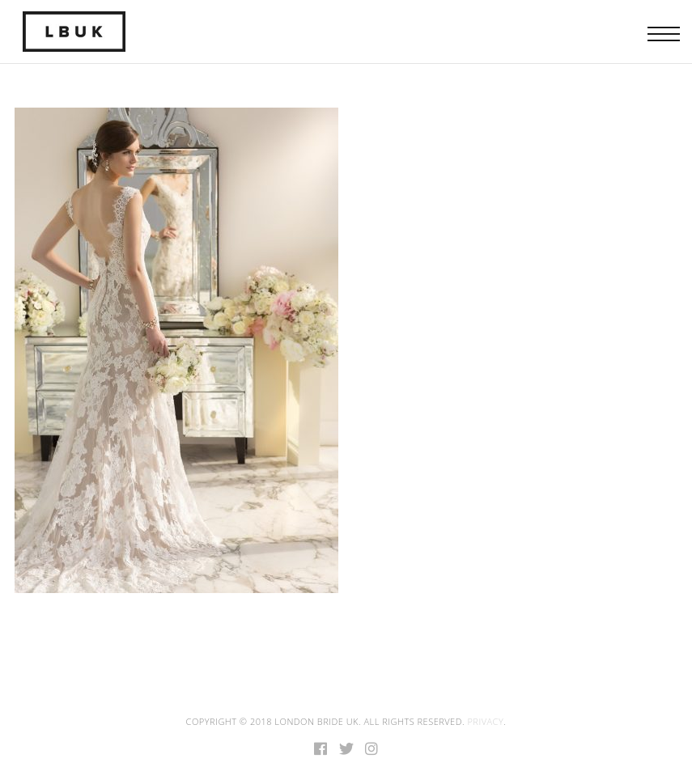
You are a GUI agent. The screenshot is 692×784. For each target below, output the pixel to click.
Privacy (485, 721)
